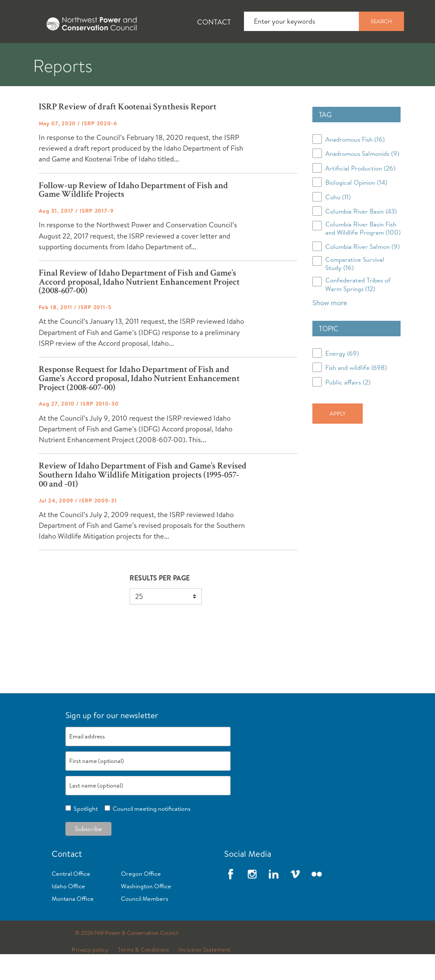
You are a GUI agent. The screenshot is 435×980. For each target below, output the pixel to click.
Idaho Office (68, 912)
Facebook (231, 900)
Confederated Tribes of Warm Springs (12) (358, 310)
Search (381, 21)
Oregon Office (141, 899)
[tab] (26, 56)
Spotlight (84, 834)
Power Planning (241, 56)
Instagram (252, 900)
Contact (214, 22)
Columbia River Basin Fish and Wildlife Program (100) (363, 254)
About (33, 56)
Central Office (71, 899)
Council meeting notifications (150, 834)
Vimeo (295, 900)
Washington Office (146, 912)
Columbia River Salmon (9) (362, 272)
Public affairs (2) (348, 408)
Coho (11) (338, 223)
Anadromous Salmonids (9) (362, 179)
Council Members (145, 924)
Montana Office (73, 924)
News (83, 56)
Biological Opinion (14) (356, 208)
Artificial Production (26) (360, 194)
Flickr (317, 900)
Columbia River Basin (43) (361, 237)
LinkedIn (274, 900)
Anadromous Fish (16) (355, 165)
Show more (330, 328)
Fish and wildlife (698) (356, 393)
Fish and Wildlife (153, 56)
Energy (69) (342, 379)
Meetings (316, 56)
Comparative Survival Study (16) (355, 289)
